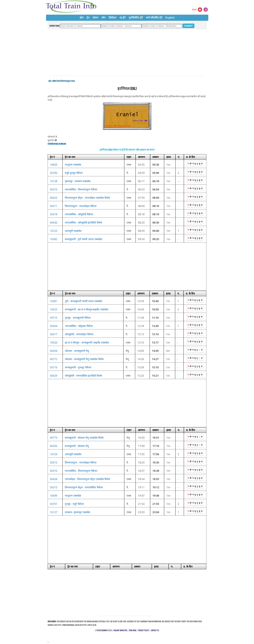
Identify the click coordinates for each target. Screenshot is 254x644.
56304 (54, 326)
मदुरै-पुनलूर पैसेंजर (74, 173)
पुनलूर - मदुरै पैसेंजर (74, 504)
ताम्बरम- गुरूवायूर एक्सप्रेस (78, 512)
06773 (54, 438)
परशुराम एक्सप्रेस (73, 165)
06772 (54, 359)
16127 (54, 512)
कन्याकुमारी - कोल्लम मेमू (77, 446)
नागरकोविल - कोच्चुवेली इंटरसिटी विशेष (83, 223)
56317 (54, 334)
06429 (54, 376)
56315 (54, 463)
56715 (54, 318)
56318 (54, 214)
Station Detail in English (57, 144)
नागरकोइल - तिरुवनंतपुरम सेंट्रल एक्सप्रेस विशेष (87, 479)
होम (82, 18)
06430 (54, 223)
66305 (54, 446)
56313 (54, 487)
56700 (54, 173)
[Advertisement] (127, 53)
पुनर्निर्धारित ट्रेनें (136, 18)
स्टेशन (95, 18)
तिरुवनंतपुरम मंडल (68, 81)
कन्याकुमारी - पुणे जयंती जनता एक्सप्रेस (84, 239)
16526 (54, 343)
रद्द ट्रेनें (122, 18)
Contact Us (155, 630)
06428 (54, 479)
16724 (54, 454)
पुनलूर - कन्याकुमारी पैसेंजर (78, 318)
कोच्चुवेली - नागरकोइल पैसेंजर (79, 334)
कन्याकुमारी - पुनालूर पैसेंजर (78, 367)
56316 (54, 471)
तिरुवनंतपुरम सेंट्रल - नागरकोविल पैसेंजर (84, 487)
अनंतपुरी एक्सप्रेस (73, 231)
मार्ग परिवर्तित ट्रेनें (154, 18)
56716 (54, 367)
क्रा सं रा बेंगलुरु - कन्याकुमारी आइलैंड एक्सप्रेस (87, 343)
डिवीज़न (113, 18)
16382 (54, 239)
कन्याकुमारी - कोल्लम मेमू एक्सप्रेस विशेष (84, 438)
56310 (54, 189)
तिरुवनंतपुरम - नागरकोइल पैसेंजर (81, 206)
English (170, 18)
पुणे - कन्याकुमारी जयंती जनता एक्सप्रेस (84, 301)
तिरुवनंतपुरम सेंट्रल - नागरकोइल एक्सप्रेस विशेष (87, 198)
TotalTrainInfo (102, 630)
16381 (54, 301)
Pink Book (133, 630)
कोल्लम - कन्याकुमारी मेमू (77, 351)
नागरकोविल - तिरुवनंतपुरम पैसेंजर (81, 189)
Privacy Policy (144, 630)
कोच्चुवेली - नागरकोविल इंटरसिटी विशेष (84, 376)
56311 (54, 206)
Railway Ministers (120, 630)
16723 (54, 231)
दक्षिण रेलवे (56, 81)
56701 (54, 504)
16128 (54, 181)
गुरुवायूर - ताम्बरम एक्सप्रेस (78, 181)
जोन (103, 18)
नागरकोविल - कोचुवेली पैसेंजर (79, 214)
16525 (54, 309)
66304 (54, 351)
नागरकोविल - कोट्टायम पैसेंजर (79, 326)
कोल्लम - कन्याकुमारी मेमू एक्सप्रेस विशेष (84, 359)
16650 (54, 165)
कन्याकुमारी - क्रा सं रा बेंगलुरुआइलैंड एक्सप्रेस (87, 309)
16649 (54, 496)
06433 (54, 198)
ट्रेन (88, 18)
